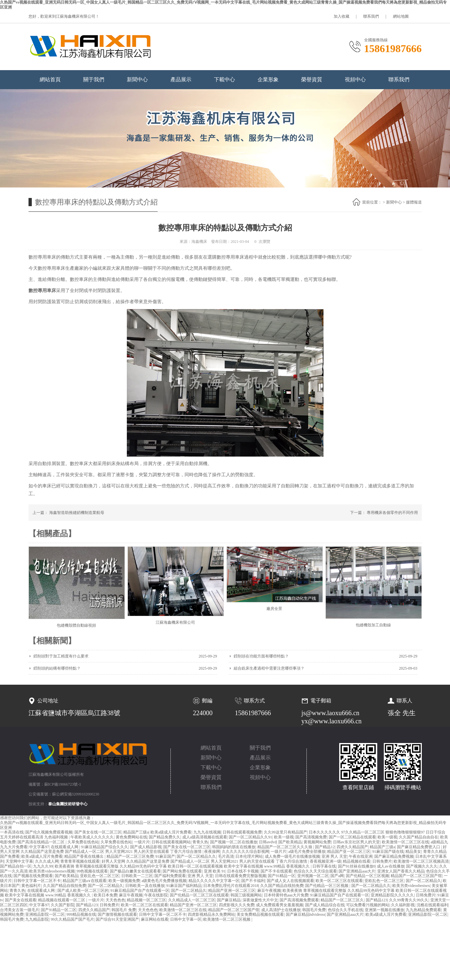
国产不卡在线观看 (276, 871)
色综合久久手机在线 (345, 910)
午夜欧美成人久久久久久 (92, 837)
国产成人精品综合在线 (325, 905)
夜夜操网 (212, 852)
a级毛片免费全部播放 (307, 852)
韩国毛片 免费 (124, 910)
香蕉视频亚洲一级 (325, 861)
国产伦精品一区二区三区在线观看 (199, 895)
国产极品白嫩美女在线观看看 (135, 871)
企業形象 (268, 79)
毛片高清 (226, 856)
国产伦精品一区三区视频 (367, 876)
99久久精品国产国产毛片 (72, 919)
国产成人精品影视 (146, 847)
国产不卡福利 (253, 881)
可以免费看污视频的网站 (368, 905)
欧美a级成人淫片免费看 (171, 832)
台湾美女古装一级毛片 (20, 910)
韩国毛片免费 (314, 910)
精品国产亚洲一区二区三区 (232, 891)
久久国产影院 (63, 905)
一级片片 (142, 842)
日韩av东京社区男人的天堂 (356, 842)
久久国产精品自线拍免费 (65, 886)
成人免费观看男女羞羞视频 (280, 905)
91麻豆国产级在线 (388, 852)
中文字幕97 (39, 847)
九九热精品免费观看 (423, 910)
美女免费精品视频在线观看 (260, 914)
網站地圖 (401, 16)
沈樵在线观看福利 (432, 905)
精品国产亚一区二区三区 (349, 852)
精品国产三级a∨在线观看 (85, 881)
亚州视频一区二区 (313, 876)
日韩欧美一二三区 (137, 876)
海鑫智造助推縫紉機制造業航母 (77, 513)
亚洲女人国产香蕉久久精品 (401, 871)
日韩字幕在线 (324, 866)
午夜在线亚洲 (361, 856)
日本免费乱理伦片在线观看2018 (231, 886)
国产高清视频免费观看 (299, 900)
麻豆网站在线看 (155, 919)
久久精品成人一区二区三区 (192, 900)
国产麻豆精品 (229, 900)
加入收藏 (342, 16)
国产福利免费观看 (170, 876)
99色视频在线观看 (92, 871)
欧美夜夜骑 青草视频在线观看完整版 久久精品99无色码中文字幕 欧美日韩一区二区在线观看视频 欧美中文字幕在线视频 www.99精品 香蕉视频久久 (183, 866)
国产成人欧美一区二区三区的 (83, 891)
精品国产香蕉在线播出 (84, 856)
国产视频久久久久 (422, 866)
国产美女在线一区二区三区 (98, 832)
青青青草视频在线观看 (80, 861)
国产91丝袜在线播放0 (357, 866)
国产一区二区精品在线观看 (352, 837)
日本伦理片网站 (249, 856)
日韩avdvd (268, 842)
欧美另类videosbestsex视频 (52, 871)
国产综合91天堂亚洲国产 (117, 919)
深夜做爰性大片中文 (260, 900)
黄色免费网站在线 (131, 837)
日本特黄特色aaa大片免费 (286, 895)
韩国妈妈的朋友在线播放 (234, 847)
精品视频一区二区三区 (147, 900)
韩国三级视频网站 (246, 895)
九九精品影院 (37, 919)
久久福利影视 (403, 905)
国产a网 (337, 876)
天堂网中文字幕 (19, 861)
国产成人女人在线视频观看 (290, 881)
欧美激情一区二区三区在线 (405, 842)
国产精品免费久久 (165, 837)
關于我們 (94, 79)
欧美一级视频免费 (124, 881)
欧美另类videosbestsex (411, 886)
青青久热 (200, 842)
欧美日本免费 (106, 895)
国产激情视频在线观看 (117, 914)
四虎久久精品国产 (352, 847)
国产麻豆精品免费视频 (394, 856)
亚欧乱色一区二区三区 (100, 876)
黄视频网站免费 (317, 842)
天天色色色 (115, 900)
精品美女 (413, 852)
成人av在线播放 (391, 866)
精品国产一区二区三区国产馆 (416, 876)
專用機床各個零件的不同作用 (392, 513)
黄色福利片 (31, 886)
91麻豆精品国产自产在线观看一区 (140, 891)
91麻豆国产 (165, 856)
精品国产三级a (136, 832)
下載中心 (225, 79)
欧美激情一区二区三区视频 (227, 919)
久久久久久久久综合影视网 (245, 852)
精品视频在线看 (357, 861)
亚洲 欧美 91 (215, 871)
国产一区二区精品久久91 (250, 837)
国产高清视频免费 (311, 837)
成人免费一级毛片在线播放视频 (292, 856)
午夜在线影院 (156, 895)
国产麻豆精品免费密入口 (419, 847)
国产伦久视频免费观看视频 (49, 832)
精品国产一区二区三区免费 (130, 856)
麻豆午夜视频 (269, 891)
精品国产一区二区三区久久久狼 (285, 847)
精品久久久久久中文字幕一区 (214, 881)
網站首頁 (50, 79)
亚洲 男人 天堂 (334, 856)
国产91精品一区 (282, 876)
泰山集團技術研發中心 (68, 804)
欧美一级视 (284, 837)
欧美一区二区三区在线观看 (339, 881)
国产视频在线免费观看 (33, 876)
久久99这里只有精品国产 (285, 832)
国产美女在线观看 (21, 900)
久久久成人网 (47, 861)
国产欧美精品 (290, 842)
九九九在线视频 (207, 832)
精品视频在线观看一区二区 (62, 900)
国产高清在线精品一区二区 (41, 842)
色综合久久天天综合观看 (315, 871)
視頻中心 (355, 79)
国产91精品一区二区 (59, 910)
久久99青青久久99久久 (409, 900)
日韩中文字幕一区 (186, 919)
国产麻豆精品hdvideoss (305, 914)
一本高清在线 (12, 832)
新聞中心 (137, 79)
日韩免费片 (382, 861)
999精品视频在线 (81, 914)
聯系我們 (371, 16)
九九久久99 (43, 866)
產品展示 (181, 79)
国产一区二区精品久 (423, 881)
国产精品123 (377, 900)
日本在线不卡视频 (243, 871)
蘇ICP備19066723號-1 (63, 784)
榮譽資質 (312, 79)
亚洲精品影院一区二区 (45, 914)
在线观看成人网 (65, 847)
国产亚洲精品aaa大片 (357, 871)
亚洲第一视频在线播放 (384, 910)
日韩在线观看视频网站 (171, 842)
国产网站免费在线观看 (182, 871)
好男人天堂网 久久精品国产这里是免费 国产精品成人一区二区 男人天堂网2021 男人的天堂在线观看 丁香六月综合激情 (205, 861)
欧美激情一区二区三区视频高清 (421, 861)
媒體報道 (414, 202)
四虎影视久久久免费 (237, 905)
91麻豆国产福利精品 (184, 886)
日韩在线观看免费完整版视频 (241, 876)
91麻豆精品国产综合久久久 (105, 847)
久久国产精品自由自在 (419, 837)
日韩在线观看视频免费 (242, 832)
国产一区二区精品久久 (196, 856)
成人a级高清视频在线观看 (205, 837)
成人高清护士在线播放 (281, 910)
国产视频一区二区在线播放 (234, 842)
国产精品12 (325, 847)
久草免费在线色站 (83, 842)
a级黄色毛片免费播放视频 (164, 881)
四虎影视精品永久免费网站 (211, 914)
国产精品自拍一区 (16, 866)
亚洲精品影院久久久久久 (392, 895)
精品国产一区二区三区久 (342, 900)
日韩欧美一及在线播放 (145, 886)
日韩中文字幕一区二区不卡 (37, 881)
